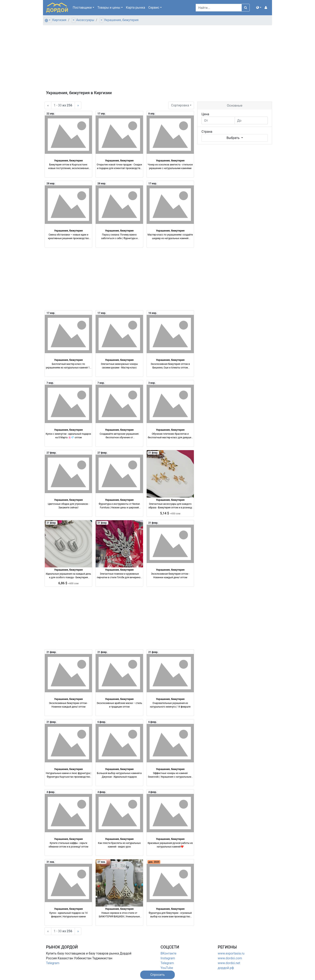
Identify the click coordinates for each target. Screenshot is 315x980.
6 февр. (102, 722)
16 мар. (153, 313)
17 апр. (101, 114)
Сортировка (180, 105)
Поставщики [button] (82, 8)
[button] (259, 8)
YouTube (167, 968)
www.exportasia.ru (231, 953)
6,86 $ (68, 583)
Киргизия (59, 20)
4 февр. (51, 792)
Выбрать (233, 138)
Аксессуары (85, 20)
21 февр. (153, 453)
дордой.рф (226, 968)
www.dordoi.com (230, 958)
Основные (235, 106)
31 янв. (51, 862)
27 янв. (102, 862)
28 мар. (51, 184)
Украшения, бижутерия (121, 20)
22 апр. (51, 114)
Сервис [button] (154, 8)
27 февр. (52, 453)
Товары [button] (109, 8)
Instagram (168, 958)
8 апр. (152, 114)
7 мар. (50, 383)
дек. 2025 (154, 862)
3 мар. (152, 383)
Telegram (53, 963)
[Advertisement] (157, 60)
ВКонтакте (168, 953)
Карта (136, 8)
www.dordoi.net (229, 963)
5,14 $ (170, 513)
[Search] (219, 8)
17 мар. (153, 184)
